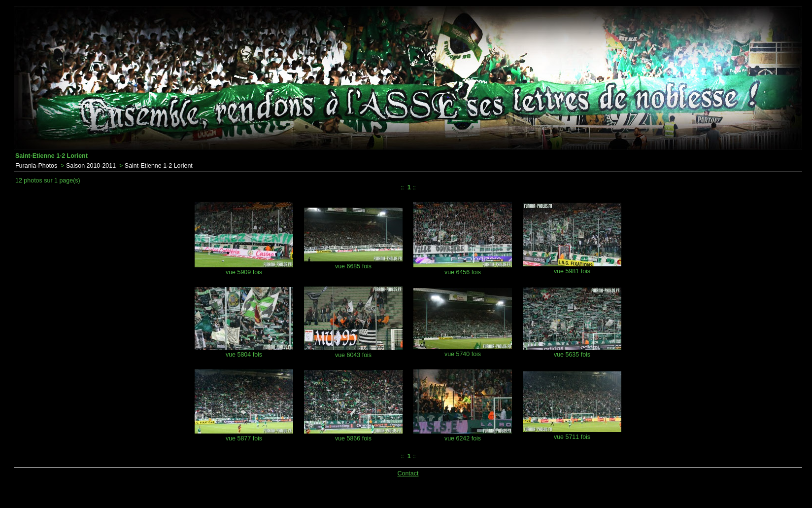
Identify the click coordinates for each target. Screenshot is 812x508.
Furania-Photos (36, 166)
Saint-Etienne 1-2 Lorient (159, 166)
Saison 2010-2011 (91, 166)
